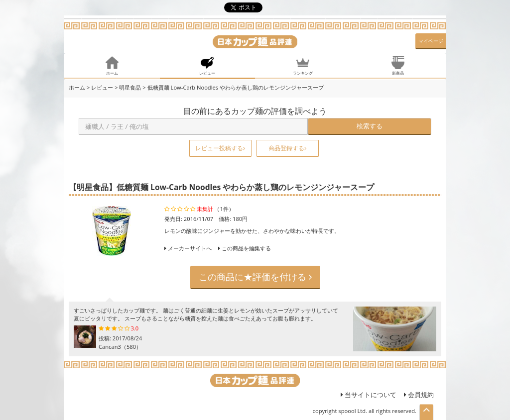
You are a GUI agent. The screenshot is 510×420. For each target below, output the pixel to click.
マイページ (431, 41)
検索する (370, 126)
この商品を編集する (245, 248)
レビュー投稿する (220, 148)
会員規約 (419, 395)
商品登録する (287, 148)
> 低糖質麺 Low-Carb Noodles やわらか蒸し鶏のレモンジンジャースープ (233, 87)
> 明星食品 (128, 87)
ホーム (77, 87)
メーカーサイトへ (190, 248)
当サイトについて (369, 395)
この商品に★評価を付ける (255, 277)
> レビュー (100, 87)
